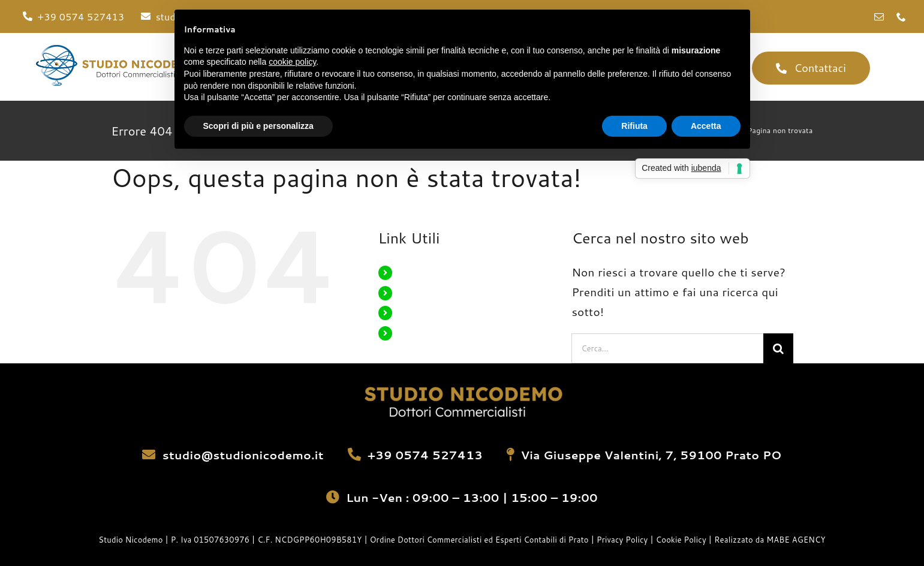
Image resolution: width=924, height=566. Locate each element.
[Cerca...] (667, 348)
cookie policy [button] (292, 62)
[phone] (901, 17)
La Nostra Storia (431, 293)
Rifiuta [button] (634, 126)
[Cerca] (778, 348)
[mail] (879, 17)
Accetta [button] (706, 126)
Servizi (412, 312)
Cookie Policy (681, 540)
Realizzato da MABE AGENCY (770, 540)
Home (410, 272)
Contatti (415, 333)
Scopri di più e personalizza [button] (258, 126)
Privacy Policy (623, 540)
